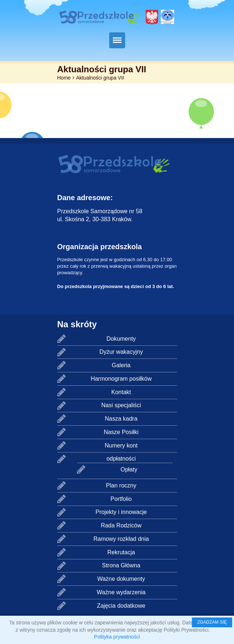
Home (64, 78)
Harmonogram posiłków (121, 379)
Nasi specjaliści (121, 405)
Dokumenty (121, 339)
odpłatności (121, 459)
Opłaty (129, 469)
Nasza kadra (121, 419)
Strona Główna (121, 565)
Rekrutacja (121, 552)
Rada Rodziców (121, 525)
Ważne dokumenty (121, 579)
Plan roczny (121, 485)
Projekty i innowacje (121, 512)
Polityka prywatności (117, 637)
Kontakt (121, 392)
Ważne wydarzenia (121, 592)
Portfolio (121, 499)
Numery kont (121, 445)
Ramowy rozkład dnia (121, 539)
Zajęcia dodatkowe (121, 606)
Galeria (121, 365)
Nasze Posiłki (121, 432)
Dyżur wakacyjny (121, 352)
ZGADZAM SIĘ (212, 622)
